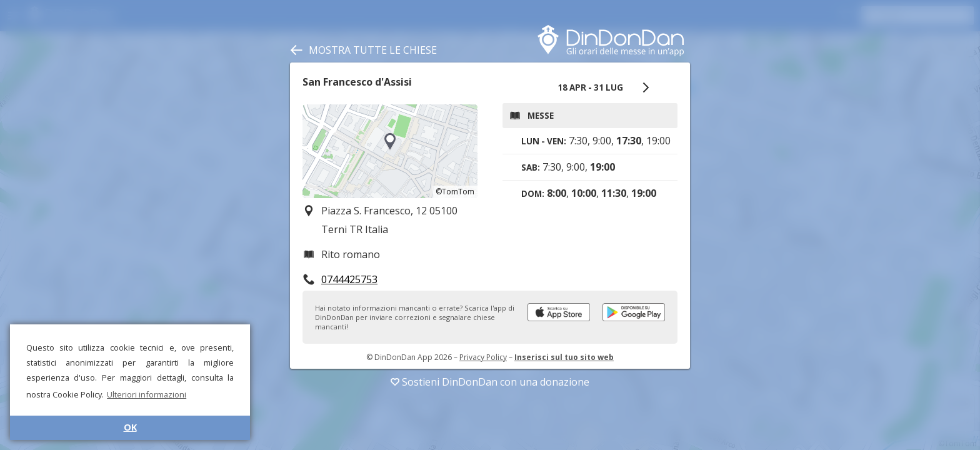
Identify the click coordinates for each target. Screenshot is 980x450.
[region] (390, 151)
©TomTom (455, 192)
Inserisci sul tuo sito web (564, 357)
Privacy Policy (483, 357)
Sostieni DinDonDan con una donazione (490, 382)
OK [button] (130, 427)
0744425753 (349, 279)
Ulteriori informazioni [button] (147, 394)
